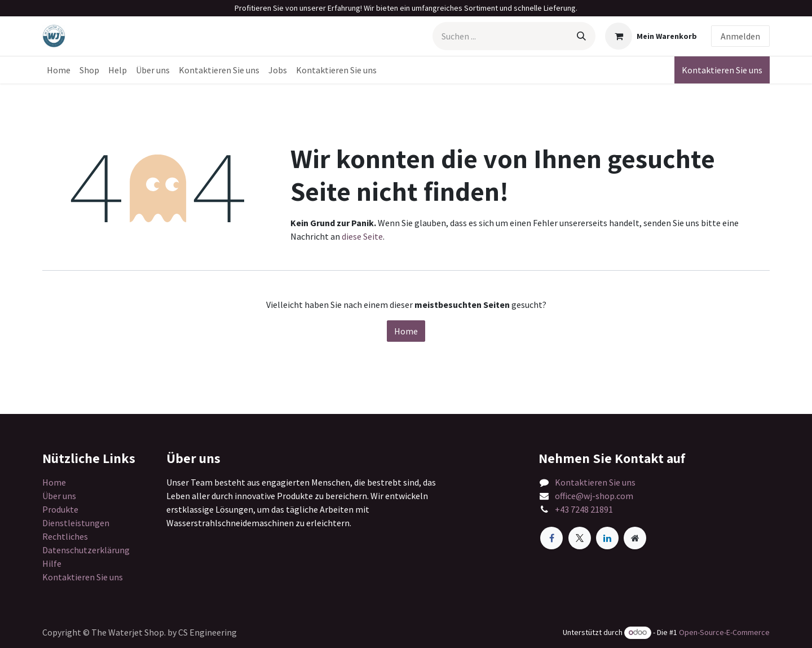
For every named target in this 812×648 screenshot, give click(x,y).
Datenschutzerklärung (86, 550)
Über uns (59, 496)
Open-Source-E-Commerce (724, 632)
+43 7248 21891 (584, 509)
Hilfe (52, 563)
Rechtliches (65, 536)
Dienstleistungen (76, 523)
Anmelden (740, 36)
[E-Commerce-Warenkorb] (651, 36)
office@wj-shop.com (594, 496)
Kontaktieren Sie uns (722, 70)
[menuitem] (59, 70)
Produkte (60, 509)
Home (406, 331)
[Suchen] (581, 36)
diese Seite (362, 236)
